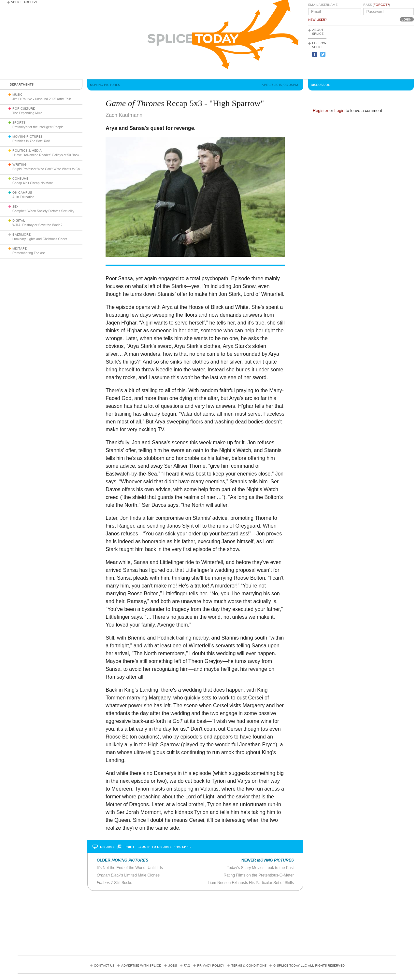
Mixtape (20, 249)
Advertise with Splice (141, 966)
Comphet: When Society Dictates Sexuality (43, 211)
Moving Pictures (27, 137)
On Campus (22, 193)
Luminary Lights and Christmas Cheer (40, 239)
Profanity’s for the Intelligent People (38, 127)
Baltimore (22, 235)
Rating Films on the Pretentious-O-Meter (259, 875)
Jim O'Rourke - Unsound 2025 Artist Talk (42, 99)
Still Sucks (115, 883)
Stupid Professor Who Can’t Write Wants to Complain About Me (58, 169)
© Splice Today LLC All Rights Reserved (309, 966)
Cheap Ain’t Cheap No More (33, 183)
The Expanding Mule (27, 113)
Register (321, 110)
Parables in (31, 141)
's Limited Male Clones (128, 875)
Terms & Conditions (249, 966)
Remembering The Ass (29, 253)
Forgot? (381, 5)
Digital (19, 221)
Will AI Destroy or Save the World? (37, 225)
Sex (15, 207)
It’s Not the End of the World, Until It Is (130, 868)
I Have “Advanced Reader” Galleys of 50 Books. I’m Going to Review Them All (69, 155)
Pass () (377, 5)
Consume (20, 179)
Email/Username (323, 5)
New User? (317, 20)
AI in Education (23, 197)
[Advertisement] (384, 52)
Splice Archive (24, 2)
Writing (19, 165)
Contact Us (104, 966)
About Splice (318, 32)
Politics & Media (27, 151)
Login (339, 110)
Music (17, 95)
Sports (19, 123)
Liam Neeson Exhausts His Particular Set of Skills (251, 883)
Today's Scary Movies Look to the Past (260, 868)
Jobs (173, 966)
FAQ (187, 966)
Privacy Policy (211, 966)
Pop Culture (24, 109)
